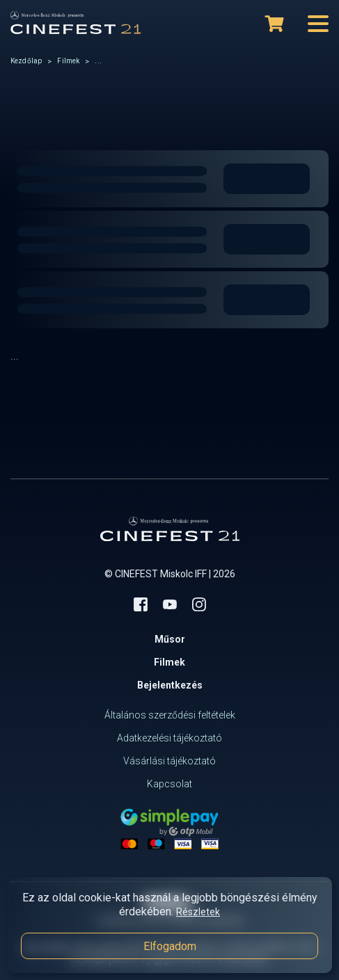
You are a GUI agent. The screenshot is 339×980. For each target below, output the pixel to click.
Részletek (198, 912)
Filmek (68, 61)
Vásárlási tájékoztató (169, 761)
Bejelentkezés (170, 685)
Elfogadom (170, 946)
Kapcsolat (169, 784)
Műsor (170, 639)
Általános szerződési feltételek (170, 715)
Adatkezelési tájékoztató (169, 738)
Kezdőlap (26, 61)
